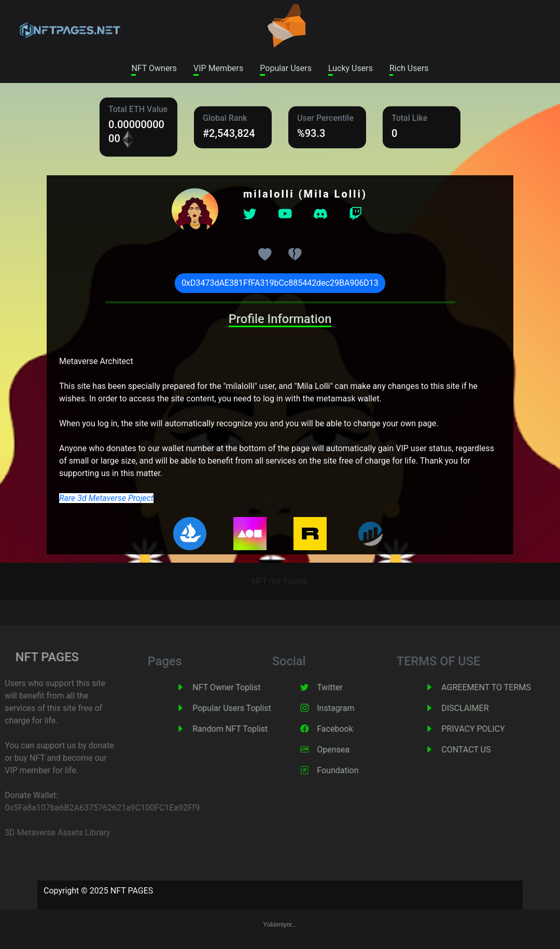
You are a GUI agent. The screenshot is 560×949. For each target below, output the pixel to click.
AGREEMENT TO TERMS (501, 687)
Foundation (353, 770)
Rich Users (409, 68)
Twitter (345, 687)
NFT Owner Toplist (241, 687)
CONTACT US (481, 750)
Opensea (348, 750)
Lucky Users (351, 68)
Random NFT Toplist (245, 729)
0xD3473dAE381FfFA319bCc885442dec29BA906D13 (280, 283)
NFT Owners (154, 68)
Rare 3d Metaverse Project (106, 498)
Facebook (350, 729)
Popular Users (286, 68)
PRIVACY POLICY (488, 729)
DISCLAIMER (480, 708)
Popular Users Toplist (247, 708)
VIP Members (218, 68)
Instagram (351, 708)
